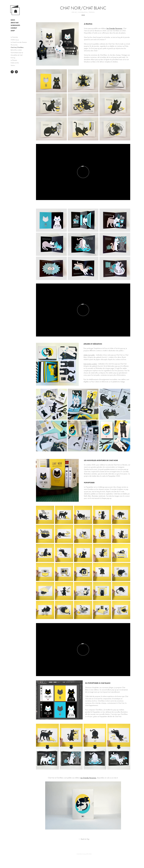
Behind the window (16, 50)
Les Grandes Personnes (114, 28)
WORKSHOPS (15, 25)
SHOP (13, 31)
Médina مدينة (15, 40)
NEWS (13, 20)
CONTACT (14, 28)
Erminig (13, 58)
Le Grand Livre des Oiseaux (19, 42)
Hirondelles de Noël (17, 55)
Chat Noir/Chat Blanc (17, 47)
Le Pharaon (14, 60)
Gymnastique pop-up (17, 53)
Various (13, 65)
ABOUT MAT (15, 23)
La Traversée (14, 37)
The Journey (14, 45)
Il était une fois (15, 63)
